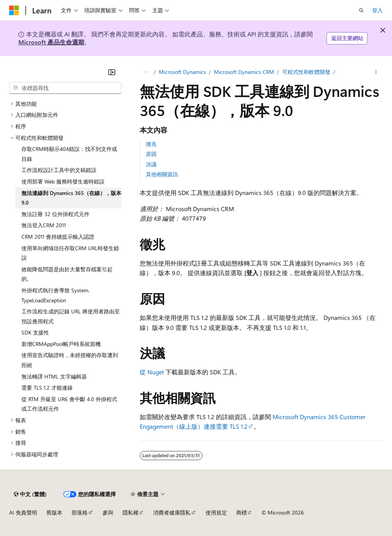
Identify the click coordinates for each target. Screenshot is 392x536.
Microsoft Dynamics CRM (244, 72)
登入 (377, 10)
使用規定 (216, 512)
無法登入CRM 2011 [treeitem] (44, 225)
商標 (242, 512)
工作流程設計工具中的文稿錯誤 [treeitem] (59, 170)
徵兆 (151, 144)
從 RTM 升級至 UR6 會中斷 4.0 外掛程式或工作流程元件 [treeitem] (69, 404)
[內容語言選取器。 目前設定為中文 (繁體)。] (30, 494)
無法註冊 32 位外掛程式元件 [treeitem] (56, 214)
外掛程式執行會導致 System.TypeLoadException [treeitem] (56, 295)
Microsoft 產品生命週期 (51, 42)
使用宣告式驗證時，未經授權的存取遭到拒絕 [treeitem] (70, 360)
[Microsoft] (14, 10)
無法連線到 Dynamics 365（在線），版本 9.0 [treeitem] (71, 198)
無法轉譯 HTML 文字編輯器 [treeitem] (54, 376)
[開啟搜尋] (361, 10)
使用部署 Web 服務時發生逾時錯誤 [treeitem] (63, 181)
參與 (108, 512)
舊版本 (54, 512)
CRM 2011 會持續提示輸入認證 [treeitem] (58, 237)
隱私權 (131, 512)
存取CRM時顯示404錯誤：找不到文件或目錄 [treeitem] (69, 154)
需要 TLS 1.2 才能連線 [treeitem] (47, 388)
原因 (151, 154)
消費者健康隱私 (172, 512)
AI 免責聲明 (23, 512)
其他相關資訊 (162, 174)
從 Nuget (152, 372)
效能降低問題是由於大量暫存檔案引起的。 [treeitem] (67, 274)
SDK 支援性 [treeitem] (35, 332)
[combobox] (65, 88)
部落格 (80, 512)
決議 (151, 164)
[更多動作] (376, 72)
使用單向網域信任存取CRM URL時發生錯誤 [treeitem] (70, 253)
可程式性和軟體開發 (306, 72)
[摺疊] (112, 72)
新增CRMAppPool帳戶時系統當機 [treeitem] (61, 344)
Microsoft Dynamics (182, 72)
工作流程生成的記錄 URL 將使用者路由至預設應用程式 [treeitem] (71, 316)
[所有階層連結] (146, 72)
